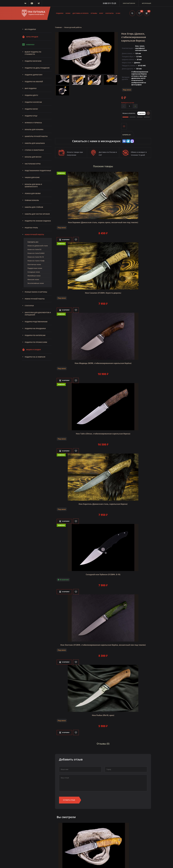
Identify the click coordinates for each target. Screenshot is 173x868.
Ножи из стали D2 (34, 249)
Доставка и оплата (81, 13)
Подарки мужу (31, 109)
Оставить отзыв (69, 798)
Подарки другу (31, 95)
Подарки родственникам (36, 322)
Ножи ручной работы (34, 235)
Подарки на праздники (35, 328)
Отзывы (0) (103, 742)
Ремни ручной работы (35, 299)
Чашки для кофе (32, 177)
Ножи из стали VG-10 (36, 257)
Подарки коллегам (33, 102)
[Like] (79, 239)
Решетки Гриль (31, 228)
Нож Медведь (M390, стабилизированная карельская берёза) (103, 363)
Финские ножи (33, 279)
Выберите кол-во (128, 103)
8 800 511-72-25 (110, 3)
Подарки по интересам (35, 335)
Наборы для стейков (34, 207)
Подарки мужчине (33, 61)
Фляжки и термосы (33, 123)
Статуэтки (29, 306)
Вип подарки (31, 88)
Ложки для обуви (33, 193)
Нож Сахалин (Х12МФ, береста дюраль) (103, 292)
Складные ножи (34, 272)
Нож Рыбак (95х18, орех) (103, 715)
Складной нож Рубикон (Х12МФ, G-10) (103, 574)
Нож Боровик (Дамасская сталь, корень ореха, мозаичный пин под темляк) (103, 222)
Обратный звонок (129, 3)
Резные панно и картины (36, 292)
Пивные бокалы (32, 200)
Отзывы (94, 13)
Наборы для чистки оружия (37, 214)
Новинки (28, 45)
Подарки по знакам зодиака (38, 221)
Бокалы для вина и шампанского (33, 185)
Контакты (110, 13)
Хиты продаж (30, 37)
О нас (118, 13)
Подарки (60, 13)
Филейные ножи (34, 276)
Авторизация (146, 3)
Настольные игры (33, 164)
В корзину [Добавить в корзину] (66, 239)
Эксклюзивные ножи (36, 283)
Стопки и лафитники (34, 150)
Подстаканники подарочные (38, 171)
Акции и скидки (31, 350)
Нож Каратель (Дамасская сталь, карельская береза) (103, 503)
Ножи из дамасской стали (38, 246)
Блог (101, 13)
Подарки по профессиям (36, 342)
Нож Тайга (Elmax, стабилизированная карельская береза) (103, 433)
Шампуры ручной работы (36, 136)
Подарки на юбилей (34, 82)
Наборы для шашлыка (35, 143)
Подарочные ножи (35, 268)
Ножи (68, 13)
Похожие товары (103, 166)
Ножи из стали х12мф (36, 261)
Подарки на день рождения (37, 68)
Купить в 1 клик (127, 136)
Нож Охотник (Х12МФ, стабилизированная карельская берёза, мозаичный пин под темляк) (103, 644)
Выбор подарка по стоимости (33, 53)
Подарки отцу (31, 116)
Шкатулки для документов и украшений (38, 314)
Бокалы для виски (33, 157)
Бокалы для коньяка (34, 129)
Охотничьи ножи (34, 264)
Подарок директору (34, 75)
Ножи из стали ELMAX (36, 253)
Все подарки (30, 29)
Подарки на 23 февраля (35, 357)
